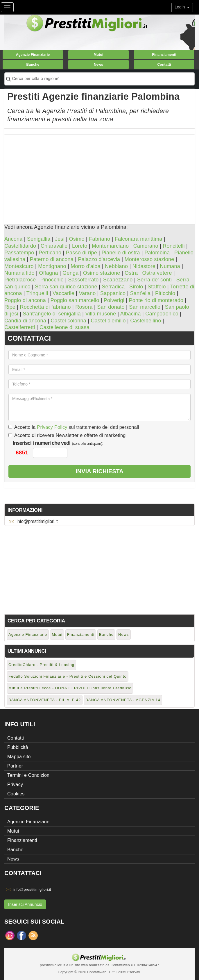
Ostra (131, 273)
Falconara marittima (139, 239)
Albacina (131, 314)
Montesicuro (19, 266)
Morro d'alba (85, 266)
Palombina (157, 253)
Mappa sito (19, 757)
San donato (111, 307)
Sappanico (113, 293)
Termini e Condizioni (29, 775)
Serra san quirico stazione (66, 287)
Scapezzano (118, 280)
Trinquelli (37, 293)
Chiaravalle (54, 246)
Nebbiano (116, 266)
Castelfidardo (20, 246)
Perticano (50, 253)
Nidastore (144, 266)
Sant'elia (140, 293)
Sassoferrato (83, 280)
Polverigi (114, 300)
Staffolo (157, 287)
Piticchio (165, 293)
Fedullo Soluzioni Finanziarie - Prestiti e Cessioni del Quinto (68, 676)
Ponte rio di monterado (156, 300)
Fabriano (99, 239)
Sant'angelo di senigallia (52, 314)
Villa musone (101, 314)
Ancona (14, 239)
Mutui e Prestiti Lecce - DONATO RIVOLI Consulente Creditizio (70, 688)
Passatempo (19, 253)
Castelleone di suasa (64, 327)
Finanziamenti (164, 55)
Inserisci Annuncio (25, 904)
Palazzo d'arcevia (99, 259)
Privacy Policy (52, 427)
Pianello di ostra (121, 253)
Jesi (60, 239)
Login (182, 7)
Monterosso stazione (149, 259)
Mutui (98, 55)
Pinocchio (52, 280)
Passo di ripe (81, 253)
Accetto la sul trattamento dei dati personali (74, 427)
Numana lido (19, 273)
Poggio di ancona (25, 300)
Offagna (48, 273)
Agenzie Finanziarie (33, 55)
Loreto (80, 246)
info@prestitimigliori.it (37, 521)
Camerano (146, 246)
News (98, 65)
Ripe (10, 307)
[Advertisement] (99, 175)
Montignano (52, 266)
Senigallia (39, 239)
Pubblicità (18, 747)
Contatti (164, 65)
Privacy (15, 784)
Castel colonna (69, 321)
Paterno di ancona (52, 259)
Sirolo (136, 287)
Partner (15, 766)
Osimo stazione (102, 273)
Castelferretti (20, 327)
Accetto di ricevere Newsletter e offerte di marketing (67, 435)
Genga (70, 273)
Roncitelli (174, 246)
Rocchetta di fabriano (45, 307)
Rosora (84, 307)
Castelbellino (146, 321)
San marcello (145, 307)
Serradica (113, 287)
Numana (170, 266)
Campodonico (162, 314)
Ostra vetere (157, 273)
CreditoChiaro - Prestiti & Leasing (41, 665)
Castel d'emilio (108, 321)
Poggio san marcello (75, 300)
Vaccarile (63, 293)
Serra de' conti (154, 280)
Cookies (16, 794)
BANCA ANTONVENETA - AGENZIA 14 (123, 700)
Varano (87, 293)
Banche (33, 65)
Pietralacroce (20, 280)
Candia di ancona (25, 321)
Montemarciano (110, 246)
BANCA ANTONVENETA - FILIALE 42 (45, 700)
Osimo (77, 239)
